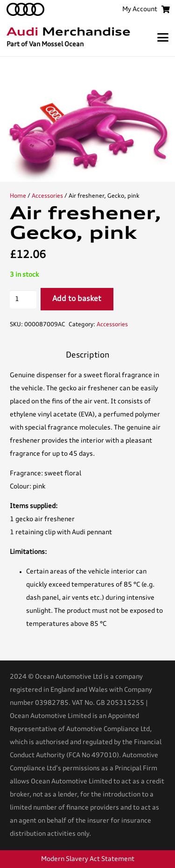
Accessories (47, 196)
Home (18, 196)
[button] (163, 37)
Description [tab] (88, 355)
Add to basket (77, 299)
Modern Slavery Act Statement (88, 859)
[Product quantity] (23, 299)
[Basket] (165, 9)
